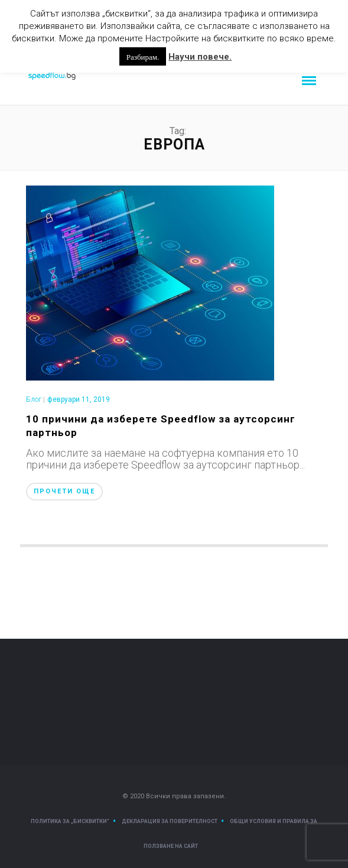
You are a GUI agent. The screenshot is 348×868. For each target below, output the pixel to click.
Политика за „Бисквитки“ (70, 821)
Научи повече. (200, 57)
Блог (34, 399)
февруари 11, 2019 (79, 399)
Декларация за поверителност (170, 821)
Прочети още (64, 491)
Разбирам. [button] (143, 56)
